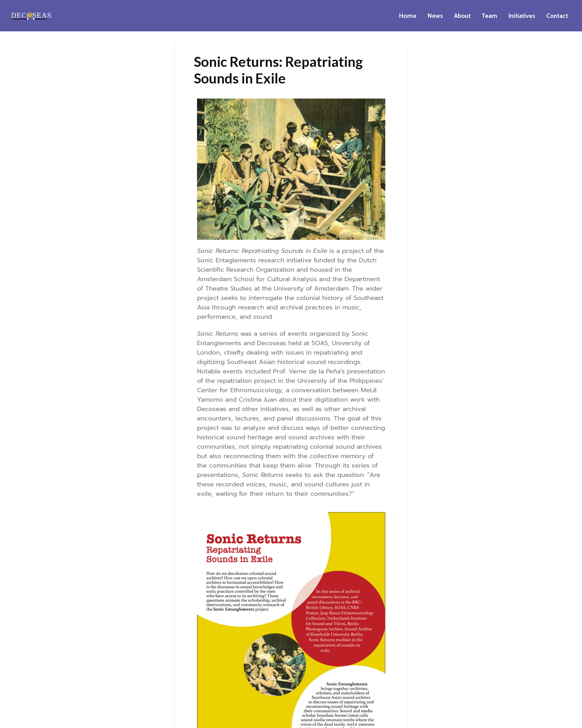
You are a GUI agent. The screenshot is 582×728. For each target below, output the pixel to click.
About (462, 16)
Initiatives (522, 16)
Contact (557, 16)
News (435, 16)
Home (408, 16)
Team (489, 16)
